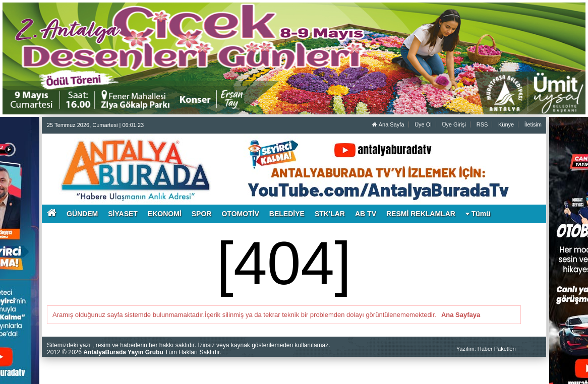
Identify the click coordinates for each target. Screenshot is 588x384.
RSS (482, 124)
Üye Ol (423, 124)
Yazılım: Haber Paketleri (486, 349)
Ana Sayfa (388, 124)
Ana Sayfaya (461, 315)
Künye (506, 124)
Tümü (478, 214)
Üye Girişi (454, 124)
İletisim (533, 124)
